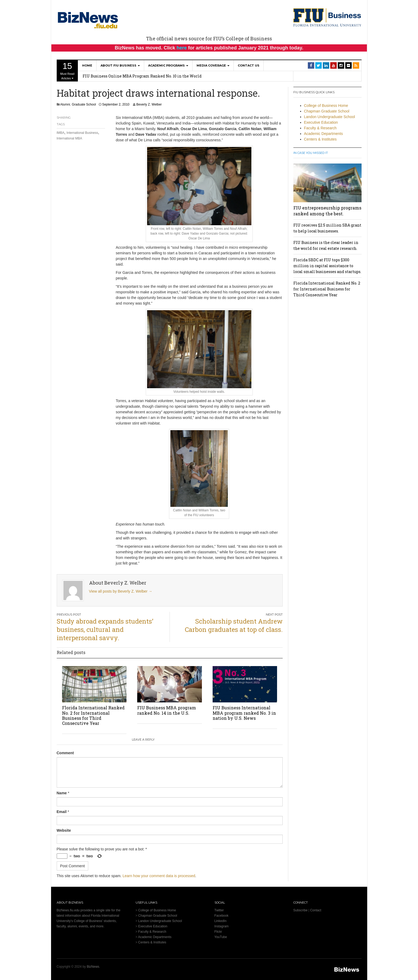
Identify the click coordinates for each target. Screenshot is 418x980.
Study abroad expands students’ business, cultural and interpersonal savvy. (105, 629)
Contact (316, 910)
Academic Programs (168, 65)
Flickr (218, 932)
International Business (82, 133)
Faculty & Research (320, 128)
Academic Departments (324, 134)
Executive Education (321, 122)
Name (62, 793)
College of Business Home (326, 106)
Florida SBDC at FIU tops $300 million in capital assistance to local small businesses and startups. (327, 266)
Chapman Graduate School (327, 111)
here (182, 48)
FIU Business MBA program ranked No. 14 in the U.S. (167, 710)
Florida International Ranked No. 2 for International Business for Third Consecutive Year (93, 715)
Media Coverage (213, 65)
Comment (65, 753)
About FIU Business (120, 65)
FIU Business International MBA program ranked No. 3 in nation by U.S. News (244, 713)
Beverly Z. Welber (149, 104)
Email (62, 812)
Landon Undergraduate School (330, 117)
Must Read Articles (67, 71)
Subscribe (300, 910)
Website (64, 830)
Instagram (222, 926)
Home (87, 65)
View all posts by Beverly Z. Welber (121, 591)
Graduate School (84, 104)
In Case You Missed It (311, 153)
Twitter (219, 910)
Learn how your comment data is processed (159, 876)
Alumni (65, 104)
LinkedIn (220, 921)
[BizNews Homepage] (88, 19)
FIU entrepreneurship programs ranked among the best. (327, 211)
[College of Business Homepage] (327, 17)
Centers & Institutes (320, 139)
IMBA (61, 133)
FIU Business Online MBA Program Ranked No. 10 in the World (142, 76)
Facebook (222, 916)
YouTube (221, 937)
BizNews (93, 967)
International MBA (69, 138)
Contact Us (249, 65)
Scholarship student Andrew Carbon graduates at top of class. (234, 625)
